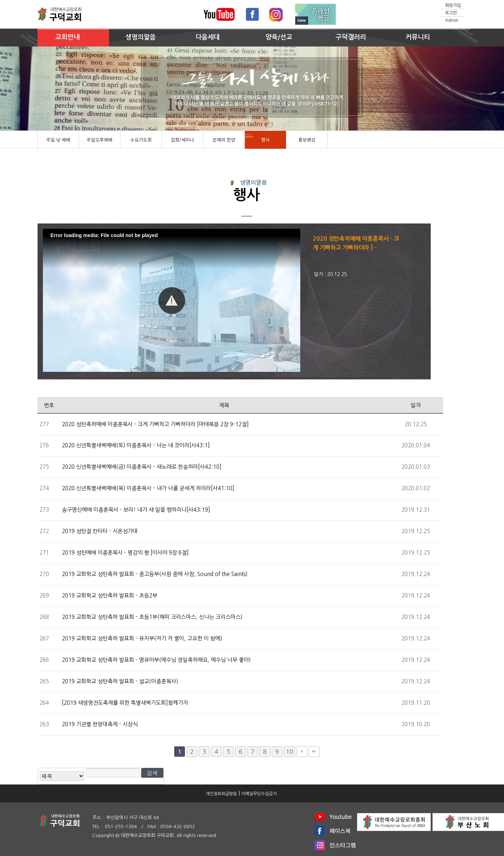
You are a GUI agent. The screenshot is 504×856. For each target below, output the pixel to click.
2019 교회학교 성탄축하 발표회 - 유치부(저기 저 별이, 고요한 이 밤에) (142, 638)
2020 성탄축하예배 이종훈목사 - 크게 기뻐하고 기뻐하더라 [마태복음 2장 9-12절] (155, 424)
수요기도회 (141, 140)
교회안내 (68, 37)
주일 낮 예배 (58, 140)
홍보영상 (307, 140)
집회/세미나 (182, 140)
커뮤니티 (418, 37)
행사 (266, 140)
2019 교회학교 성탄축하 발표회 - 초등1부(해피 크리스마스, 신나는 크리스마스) (152, 617)
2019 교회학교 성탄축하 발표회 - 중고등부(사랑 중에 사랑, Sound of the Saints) (155, 574)
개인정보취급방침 (221, 794)
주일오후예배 (100, 140)
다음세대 (208, 37)
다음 (302, 752)
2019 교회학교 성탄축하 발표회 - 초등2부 (110, 596)
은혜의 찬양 (224, 140)
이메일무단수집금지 (259, 794)
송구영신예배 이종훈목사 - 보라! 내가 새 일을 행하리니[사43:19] (136, 510)
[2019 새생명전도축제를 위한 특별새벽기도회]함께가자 (125, 703)
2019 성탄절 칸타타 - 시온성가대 (100, 531)
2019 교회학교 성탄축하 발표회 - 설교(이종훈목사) (120, 681)
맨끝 (314, 752)
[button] (172, 301)
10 (290, 752)
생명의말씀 (141, 37)
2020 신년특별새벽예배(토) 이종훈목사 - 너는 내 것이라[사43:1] (136, 445)
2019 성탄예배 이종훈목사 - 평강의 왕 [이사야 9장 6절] (125, 553)
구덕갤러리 (351, 37)
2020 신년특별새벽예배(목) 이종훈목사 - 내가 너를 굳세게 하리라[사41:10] (148, 488)
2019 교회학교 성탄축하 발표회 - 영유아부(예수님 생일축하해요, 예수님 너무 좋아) (156, 660)
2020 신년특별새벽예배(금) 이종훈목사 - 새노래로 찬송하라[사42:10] (142, 467)
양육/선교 (279, 37)
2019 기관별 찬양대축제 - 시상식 (100, 724)
